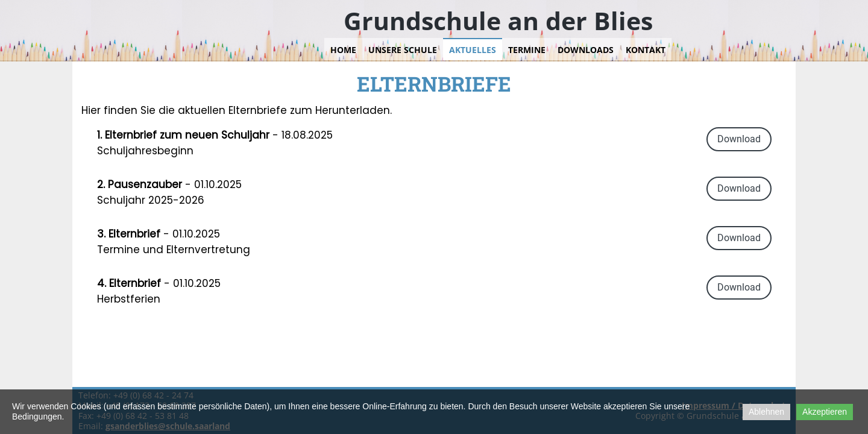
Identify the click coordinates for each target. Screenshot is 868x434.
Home (343, 50)
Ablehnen (766, 412)
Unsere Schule (403, 50)
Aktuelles (473, 50)
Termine (527, 50)
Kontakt (646, 50)
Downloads (586, 50)
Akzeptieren (825, 412)
